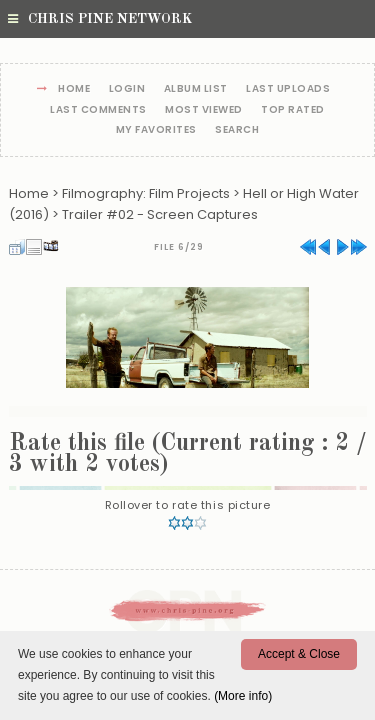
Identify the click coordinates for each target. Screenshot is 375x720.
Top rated (293, 110)
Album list (196, 89)
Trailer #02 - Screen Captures (160, 214)
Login (127, 89)
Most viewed (204, 110)
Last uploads (288, 89)
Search (237, 130)
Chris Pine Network (100, 19)
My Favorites (156, 130)
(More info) (243, 696)
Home (74, 89)
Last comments (98, 110)
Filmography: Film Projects (146, 193)
